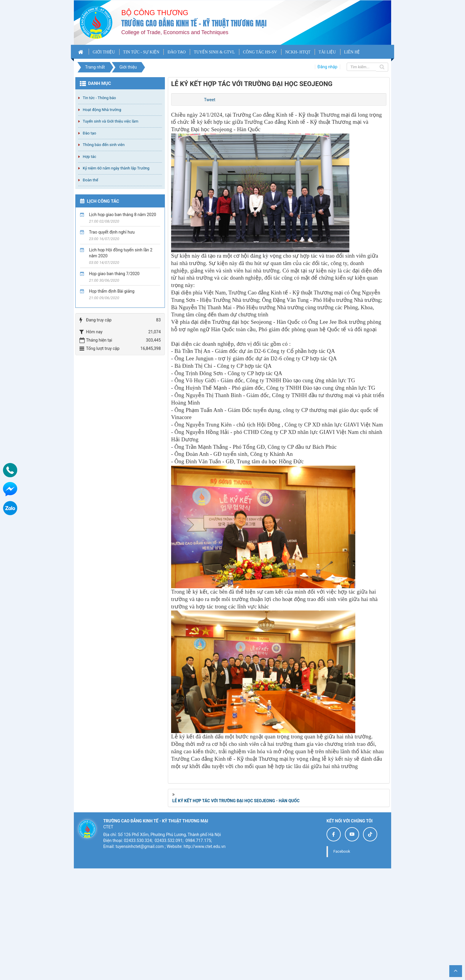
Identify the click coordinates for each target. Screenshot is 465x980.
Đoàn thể (90, 180)
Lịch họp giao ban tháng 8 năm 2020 (122, 215)
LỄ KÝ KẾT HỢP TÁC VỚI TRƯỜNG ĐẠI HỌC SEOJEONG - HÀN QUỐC (236, 912)
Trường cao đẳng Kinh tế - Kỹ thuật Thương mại (194, 23)
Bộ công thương (155, 13)
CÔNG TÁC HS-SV (260, 52)
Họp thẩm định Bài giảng (112, 291)
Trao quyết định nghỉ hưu (112, 232)
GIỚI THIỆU (104, 52)
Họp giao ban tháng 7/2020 (114, 274)
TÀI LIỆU (327, 52)
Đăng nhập (328, 67)
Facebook (342, 963)
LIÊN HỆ (352, 52)
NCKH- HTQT (298, 52)
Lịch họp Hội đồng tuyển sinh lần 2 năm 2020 (121, 253)
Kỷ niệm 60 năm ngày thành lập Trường (116, 168)
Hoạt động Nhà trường (102, 110)
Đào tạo (89, 133)
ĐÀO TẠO (177, 52)
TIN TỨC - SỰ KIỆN (141, 52)
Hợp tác (89, 157)
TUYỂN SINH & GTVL (214, 52)
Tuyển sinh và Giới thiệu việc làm (110, 121)
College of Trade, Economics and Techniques (175, 32)
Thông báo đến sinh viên (104, 145)
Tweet (210, 100)
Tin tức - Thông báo (99, 98)
